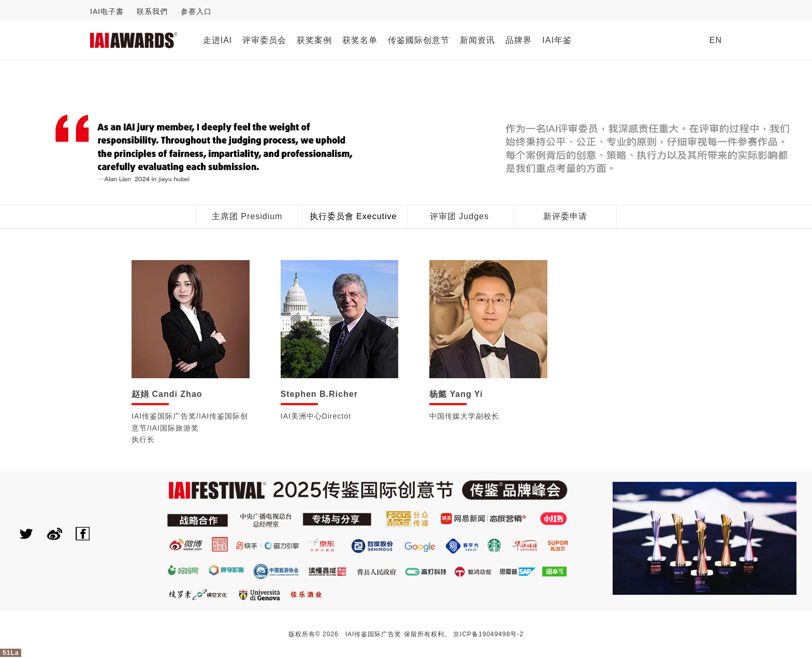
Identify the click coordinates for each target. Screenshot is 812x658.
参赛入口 (196, 11)
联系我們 (152, 11)
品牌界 (519, 40)
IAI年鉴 (557, 40)
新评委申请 (565, 216)
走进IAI (218, 40)
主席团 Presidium (247, 216)
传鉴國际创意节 (419, 40)
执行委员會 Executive (353, 216)
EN (716, 40)
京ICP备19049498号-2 (488, 634)
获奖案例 (314, 40)
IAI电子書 (107, 11)
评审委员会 (264, 40)
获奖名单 (360, 40)
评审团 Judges (459, 216)
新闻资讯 (477, 40)
